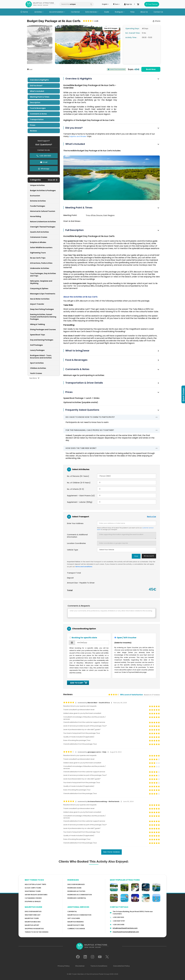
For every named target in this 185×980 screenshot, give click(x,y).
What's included (37, 91)
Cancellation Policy (121, 966)
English (105, 4)
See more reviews (111, 852)
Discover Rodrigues (76, 884)
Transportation (37, 119)
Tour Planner (152, 4)
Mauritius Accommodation (79, 915)
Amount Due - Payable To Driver (81, 583)
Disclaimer (80, 966)
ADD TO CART (78, 683)
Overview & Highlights (39, 80)
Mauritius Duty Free (76, 925)
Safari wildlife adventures (36, 895)
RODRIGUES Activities (76, 891)
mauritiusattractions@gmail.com (126, 932)
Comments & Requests (79, 606)
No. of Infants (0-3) (75, 489)
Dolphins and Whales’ (78, 136)
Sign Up (128, 4)
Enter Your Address (75, 523)
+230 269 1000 (118, 917)
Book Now (151, 69)
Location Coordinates (76, 543)
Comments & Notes (38, 114)
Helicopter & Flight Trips (35, 884)
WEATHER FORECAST (33, 915)
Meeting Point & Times (40, 97)
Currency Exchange (76, 929)
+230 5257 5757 (119, 921)
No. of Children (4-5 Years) (79, 483)
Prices (33, 125)
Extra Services (92, 12)
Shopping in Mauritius (34, 929)
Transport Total (74, 573)
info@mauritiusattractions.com (125, 928)
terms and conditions (84, 567)
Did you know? (36, 86)
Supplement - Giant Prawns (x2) (81, 496)
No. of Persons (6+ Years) (78, 476)
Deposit (70, 578)
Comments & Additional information (77, 536)
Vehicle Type (73, 550)
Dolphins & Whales (33, 901)
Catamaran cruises (33, 898)
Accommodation (57, 12)
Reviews (33, 131)
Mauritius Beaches (33, 922)
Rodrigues (120, 12)
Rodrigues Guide (74, 888)
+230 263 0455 (118, 925)
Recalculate (149, 556)
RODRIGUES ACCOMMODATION (80, 895)
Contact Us (158, 12)
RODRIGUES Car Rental (77, 898)
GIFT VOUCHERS (74, 918)
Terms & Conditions (99, 966)
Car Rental (75, 12)
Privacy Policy (64, 966)
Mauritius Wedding (76, 922)
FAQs (132, 12)
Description (35, 102)
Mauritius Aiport (32, 925)
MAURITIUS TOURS (32, 918)
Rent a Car (152, 517)
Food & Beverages (38, 108)
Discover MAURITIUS (33, 911)
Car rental (72, 911)
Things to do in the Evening (37, 932)
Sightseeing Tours (33, 891)
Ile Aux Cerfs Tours (33, 888)
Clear (136, 556)
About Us (144, 12)
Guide (107, 12)
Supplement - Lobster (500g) (80, 502)
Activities (39, 12)
